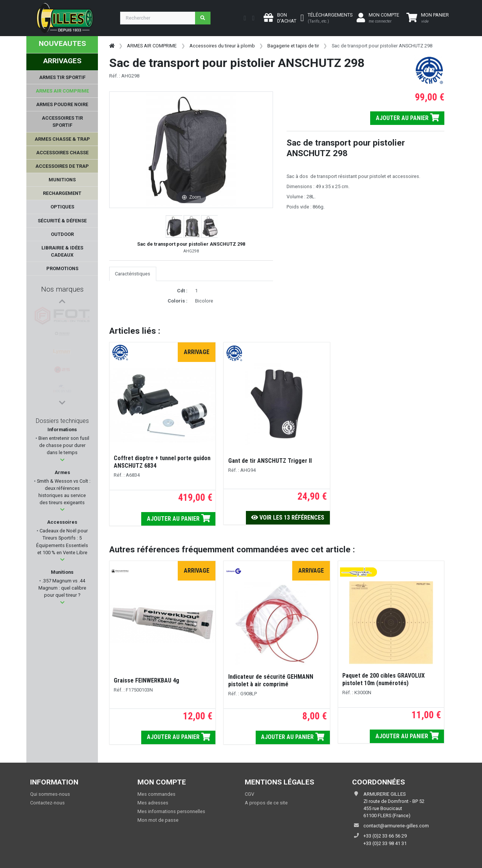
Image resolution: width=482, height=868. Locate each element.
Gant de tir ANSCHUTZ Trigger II (270, 461)
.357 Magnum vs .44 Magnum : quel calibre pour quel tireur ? (62, 588)
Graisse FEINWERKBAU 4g (146, 680)
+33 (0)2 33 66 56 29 (385, 836)
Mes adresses (153, 803)
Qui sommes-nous (50, 794)
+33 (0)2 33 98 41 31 (385, 843)
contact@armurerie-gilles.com (396, 826)
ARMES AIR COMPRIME (152, 46)
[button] (62, 460)
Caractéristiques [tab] (133, 274)
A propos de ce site (266, 803)
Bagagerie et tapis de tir (293, 46)
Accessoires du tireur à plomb (222, 46)
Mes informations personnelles (171, 811)
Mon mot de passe (158, 820)
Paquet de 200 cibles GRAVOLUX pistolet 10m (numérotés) (384, 679)
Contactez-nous (47, 803)
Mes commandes (156, 794)
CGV (249, 794)
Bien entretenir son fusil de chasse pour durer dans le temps (63, 445)
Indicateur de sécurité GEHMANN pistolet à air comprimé (271, 680)
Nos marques (62, 289)
